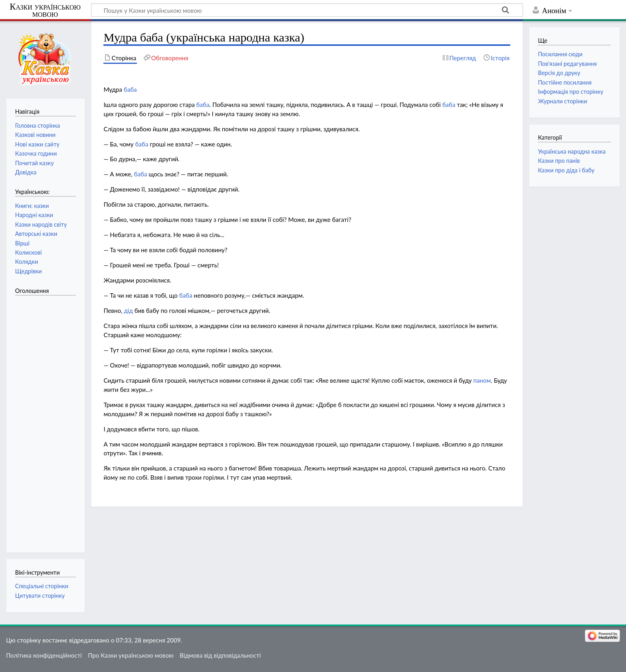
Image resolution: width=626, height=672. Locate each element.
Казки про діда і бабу (566, 170)
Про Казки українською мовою (131, 655)
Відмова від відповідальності (220, 655)
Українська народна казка (572, 151)
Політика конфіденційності (44, 655)
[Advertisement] (47, 420)
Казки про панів (559, 161)
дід (128, 310)
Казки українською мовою (45, 10)
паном (482, 380)
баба (130, 89)
